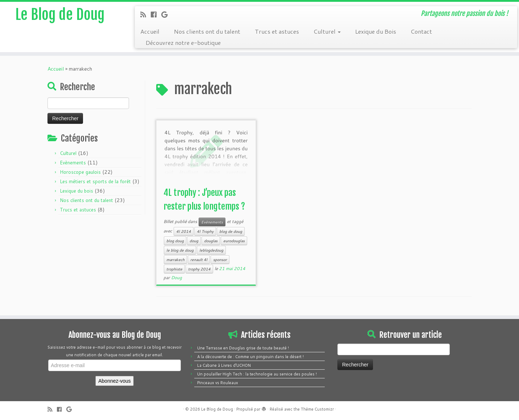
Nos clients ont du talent (207, 31)
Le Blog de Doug (60, 14)
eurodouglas (234, 241)
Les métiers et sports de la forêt (95, 181)
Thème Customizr (317, 409)
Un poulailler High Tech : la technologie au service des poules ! (257, 374)
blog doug (175, 241)
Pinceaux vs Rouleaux (218, 383)
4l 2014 (184, 231)
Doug (177, 278)
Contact (421, 31)
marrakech (175, 260)
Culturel (327, 31)
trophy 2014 (199, 269)
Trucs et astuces (277, 31)
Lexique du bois (76, 191)
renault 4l (199, 260)
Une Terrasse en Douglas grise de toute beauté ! (243, 348)
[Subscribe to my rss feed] (146, 14)
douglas (211, 241)
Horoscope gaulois (80, 172)
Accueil (150, 31)
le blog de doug (180, 250)
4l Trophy (205, 231)
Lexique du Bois (376, 31)
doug (194, 241)
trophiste (174, 269)
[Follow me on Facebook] (156, 14)
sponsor (220, 260)
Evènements (73, 163)
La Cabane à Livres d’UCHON (224, 365)
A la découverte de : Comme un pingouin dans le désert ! (250, 357)
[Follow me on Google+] (167, 14)
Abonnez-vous (115, 381)
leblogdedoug (211, 250)
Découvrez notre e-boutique (183, 43)
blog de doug (231, 231)
